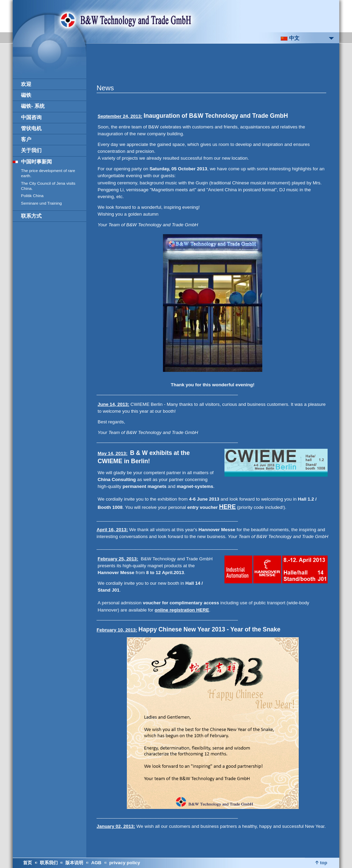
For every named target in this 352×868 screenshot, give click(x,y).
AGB (96, 863)
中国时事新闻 (36, 162)
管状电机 (31, 128)
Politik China (32, 196)
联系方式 (31, 216)
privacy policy (125, 863)
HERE (227, 507)
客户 (26, 139)
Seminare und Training (41, 203)
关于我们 (31, 150)
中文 (290, 38)
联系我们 (49, 863)
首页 (27, 863)
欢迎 (26, 84)
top (321, 863)
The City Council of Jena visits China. (48, 186)
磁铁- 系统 (33, 106)
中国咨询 (31, 117)
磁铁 (26, 95)
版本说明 (74, 863)
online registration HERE (182, 610)
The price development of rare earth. (48, 173)
